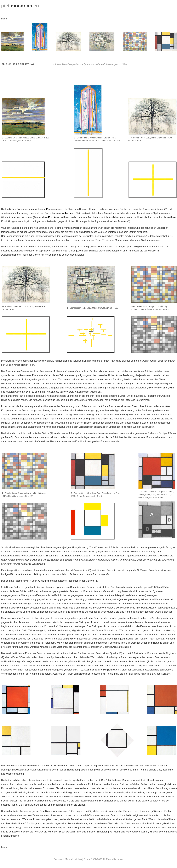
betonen (70, 213)
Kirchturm (54, 217)
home (4, 19)
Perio (50, 209)
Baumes (122, 221)
